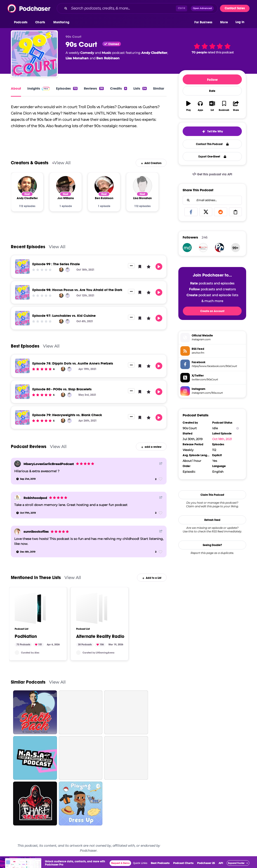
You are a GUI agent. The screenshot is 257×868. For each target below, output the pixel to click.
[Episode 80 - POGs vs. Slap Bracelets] (22, 394)
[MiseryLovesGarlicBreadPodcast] (18, 466)
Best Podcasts (160, 866)
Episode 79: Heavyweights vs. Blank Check (67, 418)
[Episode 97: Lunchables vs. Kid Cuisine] (22, 321)
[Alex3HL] (17, 655)
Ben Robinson (108, 58)
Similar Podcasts (28, 685)
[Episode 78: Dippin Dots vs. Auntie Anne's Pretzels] (22, 369)
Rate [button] (212, 91)
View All (62, 166)
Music (106, 53)
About (16, 88)
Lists (140, 88)
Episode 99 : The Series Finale (56, 267)
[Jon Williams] (66, 188)
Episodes (67, 88)
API (221, 866)
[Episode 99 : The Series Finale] (22, 269)
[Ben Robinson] (104, 188)
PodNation (26, 639)
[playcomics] (219, 248)
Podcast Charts (183, 866)
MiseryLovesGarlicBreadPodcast (49, 467)
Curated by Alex (30, 655)
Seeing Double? (212, 545)
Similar (159, 88)
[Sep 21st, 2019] (26, 482)
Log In (240, 22)
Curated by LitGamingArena (98, 655)
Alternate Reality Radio (100, 639)
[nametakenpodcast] (203, 248)
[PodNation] (30, 611)
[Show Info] (238, 428)
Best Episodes (25, 349)
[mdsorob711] (187, 248)
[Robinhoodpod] (18, 500)
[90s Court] (34, 54)
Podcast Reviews (29, 449)
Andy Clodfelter (154, 53)
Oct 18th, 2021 (222, 439)
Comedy (87, 53)
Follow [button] (212, 80)
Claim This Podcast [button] (212, 495)
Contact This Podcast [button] (212, 144)
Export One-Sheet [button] (212, 157)
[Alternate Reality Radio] (92, 611)
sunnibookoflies (36, 534)
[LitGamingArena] (78, 655)
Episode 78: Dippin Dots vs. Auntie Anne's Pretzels (73, 366)
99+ (235, 248)
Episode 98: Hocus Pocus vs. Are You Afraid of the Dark (77, 292)
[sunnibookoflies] (18, 534)
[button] (22, 22)
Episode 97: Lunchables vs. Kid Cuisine (64, 318)
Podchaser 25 (206, 866)
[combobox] (137, 8)
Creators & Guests (30, 166)
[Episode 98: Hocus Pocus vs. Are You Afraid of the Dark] (22, 295)
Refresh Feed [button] (212, 520)
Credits (119, 88)
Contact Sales (235, 8)
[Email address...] (212, 200)
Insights (39, 88)
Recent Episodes (28, 249)
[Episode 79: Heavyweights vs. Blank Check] (22, 420)
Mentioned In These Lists (36, 580)
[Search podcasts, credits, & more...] (123, 8)
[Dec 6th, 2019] (26, 554)
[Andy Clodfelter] (27, 188)
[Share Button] (161, 466)
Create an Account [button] (212, 311)
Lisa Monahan (77, 58)
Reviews (94, 88)
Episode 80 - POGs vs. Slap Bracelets (62, 392)
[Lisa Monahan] (143, 188)
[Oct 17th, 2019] (26, 516)
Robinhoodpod (35, 501)
